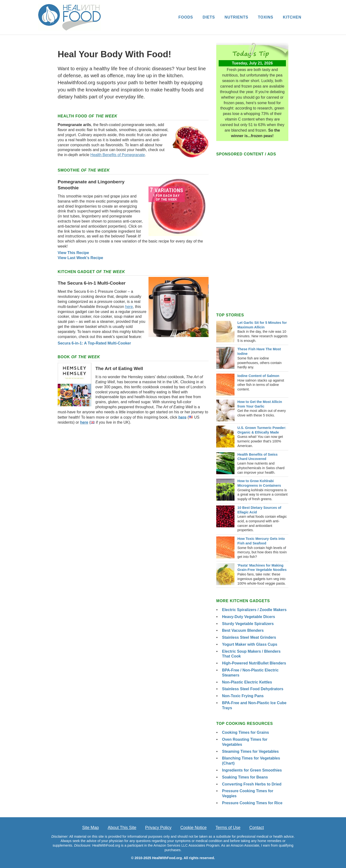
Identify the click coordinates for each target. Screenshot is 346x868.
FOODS (186, 17)
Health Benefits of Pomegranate (118, 155)
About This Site (122, 828)
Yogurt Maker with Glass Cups (250, 644)
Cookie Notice (194, 828)
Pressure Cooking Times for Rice (252, 803)
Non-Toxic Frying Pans (243, 696)
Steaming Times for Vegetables (250, 751)
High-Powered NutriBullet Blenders (254, 663)
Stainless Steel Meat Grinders (249, 637)
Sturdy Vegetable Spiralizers (248, 624)
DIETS (209, 17)
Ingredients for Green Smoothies (252, 770)
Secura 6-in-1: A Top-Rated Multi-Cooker (94, 343)
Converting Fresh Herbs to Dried (252, 784)
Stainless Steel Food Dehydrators (253, 689)
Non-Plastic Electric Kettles (247, 682)
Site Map (90, 828)
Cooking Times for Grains (245, 732)
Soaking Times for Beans (245, 777)
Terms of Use (228, 828)
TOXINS (266, 17)
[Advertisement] (133, 471)
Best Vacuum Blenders (243, 630)
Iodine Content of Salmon (258, 376)
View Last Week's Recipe (80, 258)
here (129, 307)
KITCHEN (292, 17)
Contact (256, 828)
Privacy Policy (158, 828)
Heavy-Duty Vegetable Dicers (249, 617)
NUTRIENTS (236, 17)
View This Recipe (73, 253)
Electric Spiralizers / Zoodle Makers (254, 610)
